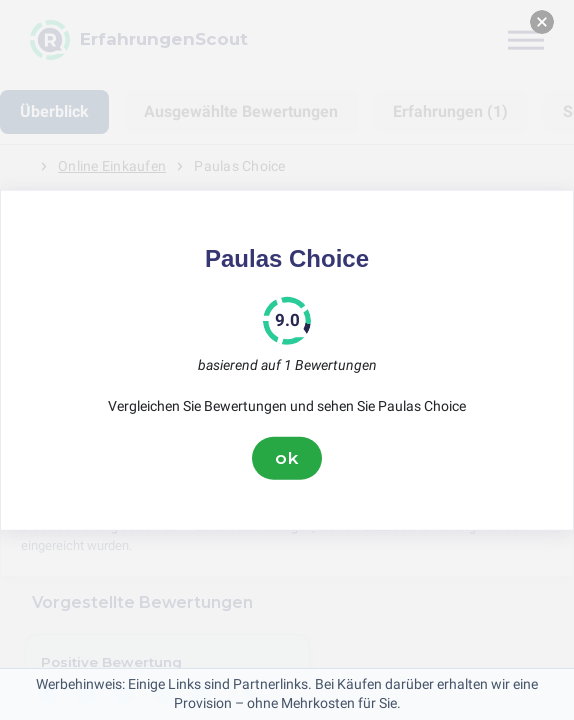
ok (287, 458)
